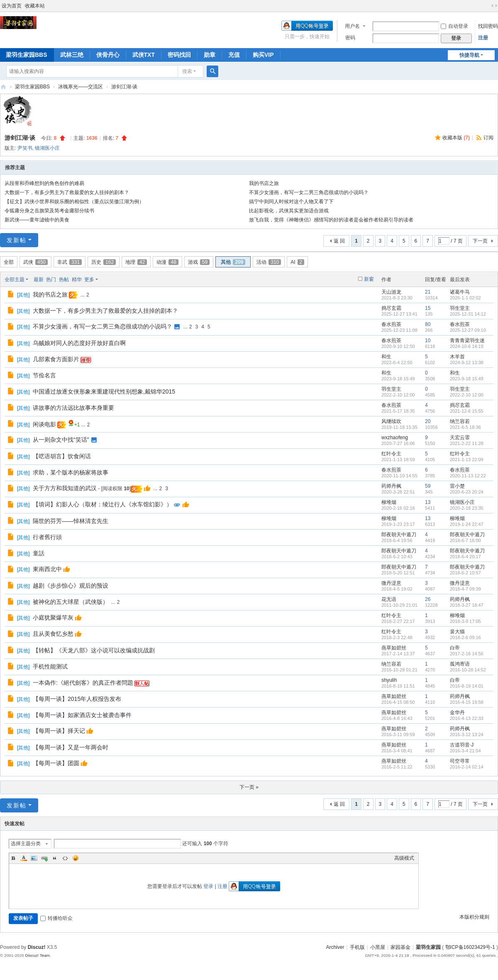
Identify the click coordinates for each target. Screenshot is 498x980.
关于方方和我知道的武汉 (65, 488)
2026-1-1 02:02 (465, 298)
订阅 (488, 138)
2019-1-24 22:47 (467, 524)
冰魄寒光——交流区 (81, 87)
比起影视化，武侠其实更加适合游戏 (289, 211)
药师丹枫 (391, 486)
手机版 (357, 947)
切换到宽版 (494, 6)
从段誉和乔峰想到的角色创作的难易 (44, 183)
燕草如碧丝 (394, 648)
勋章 (210, 55)
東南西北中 (47, 569)
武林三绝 (72, 55)
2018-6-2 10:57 (465, 573)
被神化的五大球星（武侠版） (71, 602)
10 (428, 340)
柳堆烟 (389, 502)
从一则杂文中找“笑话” (61, 440)
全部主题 (15, 280)
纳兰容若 (460, 421)
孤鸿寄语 (460, 664)
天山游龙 (391, 292)
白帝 (455, 648)
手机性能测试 (50, 666)
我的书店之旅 (264, 183)
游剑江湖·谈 (124, 87)
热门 (51, 280)
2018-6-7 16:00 (465, 540)
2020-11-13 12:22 (468, 476)
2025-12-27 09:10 (468, 330)
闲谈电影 (44, 424)
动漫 (167, 262)
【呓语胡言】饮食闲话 (62, 456)
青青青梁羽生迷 (467, 340)
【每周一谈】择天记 (59, 731)
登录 (208, 886)
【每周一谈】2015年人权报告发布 (77, 699)
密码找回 (179, 55)
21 (428, 292)
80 (428, 324)
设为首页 (12, 6)
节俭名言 (44, 375)
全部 (9, 262)
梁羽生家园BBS (32, 87)
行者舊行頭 (47, 537)
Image (34, 858)
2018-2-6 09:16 (465, 637)
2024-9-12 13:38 (467, 362)
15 (428, 308)
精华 (77, 280)
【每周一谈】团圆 (56, 763)
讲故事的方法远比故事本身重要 (73, 408)
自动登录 (454, 26)
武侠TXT (144, 55)
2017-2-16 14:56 (467, 654)
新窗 (369, 279)
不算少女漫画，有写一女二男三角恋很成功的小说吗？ (309, 192)
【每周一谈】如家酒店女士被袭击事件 (82, 715)
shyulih (389, 680)
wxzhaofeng (395, 438)
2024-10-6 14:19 (467, 346)
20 (428, 421)
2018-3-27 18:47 (467, 605)
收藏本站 (35, 6)
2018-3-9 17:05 (465, 621)
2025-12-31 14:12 (468, 314)
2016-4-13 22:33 (467, 718)
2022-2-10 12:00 (467, 395)
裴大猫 (457, 632)
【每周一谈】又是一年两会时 (71, 747)
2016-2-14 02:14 (467, 767)
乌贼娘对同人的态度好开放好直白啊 (79, 343)
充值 (234, 55)
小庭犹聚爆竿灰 (53, 618)
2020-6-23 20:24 (467, 492)
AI (297, 262)
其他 (233, 262)
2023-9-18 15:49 (467, 379)
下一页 (480, 241)
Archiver (335, 947)
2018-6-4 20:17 (465, 557)
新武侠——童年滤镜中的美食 (37, 220)
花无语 (389, 599)
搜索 (187, 71)
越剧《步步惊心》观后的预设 (71, 586)
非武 (70, 262)
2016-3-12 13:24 (467, 734)
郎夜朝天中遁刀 (399, 535)
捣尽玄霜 (391, 308)
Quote (55, 858)
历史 (104, 262)
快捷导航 (469, 55)
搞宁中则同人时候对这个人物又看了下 (291, 202)
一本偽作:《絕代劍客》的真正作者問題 (83, 683)
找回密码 (488, 26)
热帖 (64, 280)
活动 (269, 262)
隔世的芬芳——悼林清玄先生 (71, 521)
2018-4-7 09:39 (465, 589)
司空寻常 (460, 761)
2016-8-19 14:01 (467, 686)
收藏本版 (456, 138)
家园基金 (400, 947)
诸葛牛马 (460, 292)
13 (428, 502)
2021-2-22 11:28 (467, 443)
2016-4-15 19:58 (467, 702)
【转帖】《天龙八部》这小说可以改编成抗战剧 (94, 650)
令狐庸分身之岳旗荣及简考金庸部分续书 (49, 211)
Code (65, 858)
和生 (386, 357)
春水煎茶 (391, 324)
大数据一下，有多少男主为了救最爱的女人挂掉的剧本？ (67, 192)
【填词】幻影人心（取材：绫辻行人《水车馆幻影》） (103, 504)
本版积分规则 (474, 917)
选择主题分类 (26, 844)
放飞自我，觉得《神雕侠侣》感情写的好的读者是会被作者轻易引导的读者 (331, 220)
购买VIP (263, 55)
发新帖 (17, 240)
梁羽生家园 (3, 87)
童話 (39, 553)
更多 (89, 280)
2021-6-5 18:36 (465, 427)
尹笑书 (25, 148)
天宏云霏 (460, 438)
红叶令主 (391, 454)
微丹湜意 (391, 583)
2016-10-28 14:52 (468, 670)
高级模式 (404, 858)
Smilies (76, 858)
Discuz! (37, 947)
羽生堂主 (460, 308)
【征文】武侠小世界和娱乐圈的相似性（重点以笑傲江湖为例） (74, 202)
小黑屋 (378, 947)
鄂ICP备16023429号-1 (470, 947)
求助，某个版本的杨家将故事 (71, 472)
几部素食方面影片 (56, 359)
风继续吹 (391, 421)
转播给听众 (56, 918)
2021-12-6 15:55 (467, 411)
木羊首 (457, 357)
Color (24, 858)
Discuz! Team (37, 955)
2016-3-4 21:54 (465, 751)
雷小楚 (457, 486)
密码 (350, 38)
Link (44, 858)
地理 (136, 262)
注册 (483, 38)
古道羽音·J (462, 745)
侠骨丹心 (108, 55)
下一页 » (249, 787)
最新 (39, 280)
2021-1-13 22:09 (467, 460)
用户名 (352, 26)
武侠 (35, 262)
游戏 (199, 262)
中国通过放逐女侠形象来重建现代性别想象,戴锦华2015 (104, 392)
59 (428, 486)
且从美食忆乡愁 (53, 634)
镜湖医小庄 (47, 148)
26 (428, 599)
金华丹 (457, 713)
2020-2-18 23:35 (467, 508)
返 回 (339, 241)
